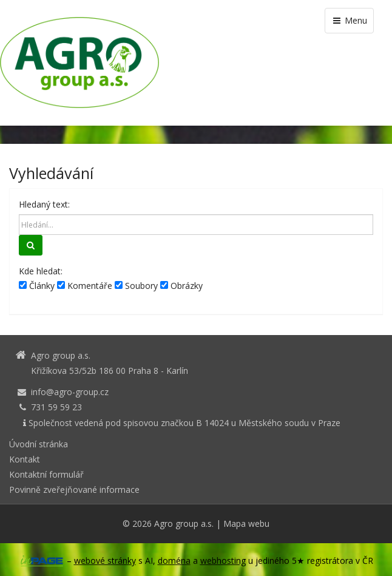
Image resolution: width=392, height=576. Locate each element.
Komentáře (85, 286)
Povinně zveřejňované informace (74, 490)
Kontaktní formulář (46, 474)
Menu (349, 20)
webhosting (223, 561)
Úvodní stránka (39, 444)
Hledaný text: (44, 204)
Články (37, 286)
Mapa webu (246, 523)
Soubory (136, 286)
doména (174, 561)
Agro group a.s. (184, 523)
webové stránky (105, 561)
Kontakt (25, 459)
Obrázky (181, 286)
